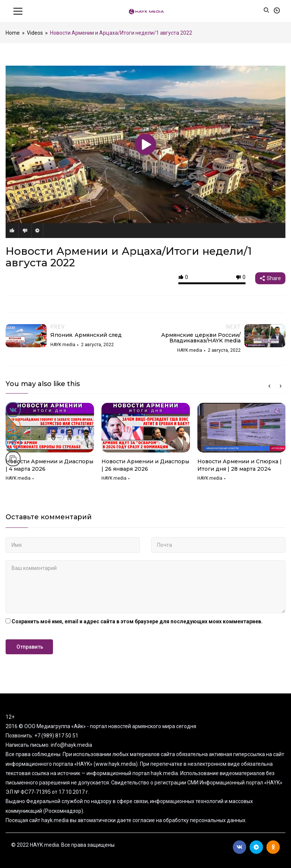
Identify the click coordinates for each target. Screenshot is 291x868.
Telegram (256, 847)
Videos (35, 33)
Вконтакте (240, 847)
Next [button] (281, 386)
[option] (50, 445)
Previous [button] (269, 386)
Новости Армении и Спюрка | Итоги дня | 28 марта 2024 (240, 465)
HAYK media (18, 478)
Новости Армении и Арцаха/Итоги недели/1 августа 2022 (129, 257)
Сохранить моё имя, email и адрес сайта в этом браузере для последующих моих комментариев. (137, 621)
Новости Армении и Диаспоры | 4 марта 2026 (49, 465)
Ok (273, 847)
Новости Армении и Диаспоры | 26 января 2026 (145, 465)
